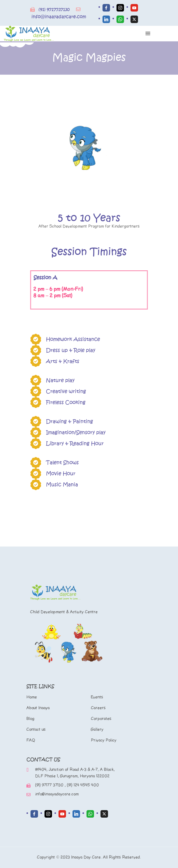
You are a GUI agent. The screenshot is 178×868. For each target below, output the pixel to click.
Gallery (97, 730)
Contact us (36, 730)
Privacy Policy (104, 740)
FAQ (31, 740)
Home (32, 697)
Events (97, 697)
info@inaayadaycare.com (59, 17)
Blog (30, 719)
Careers (98, 708)
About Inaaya (38, 708)
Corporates (101, 719)
